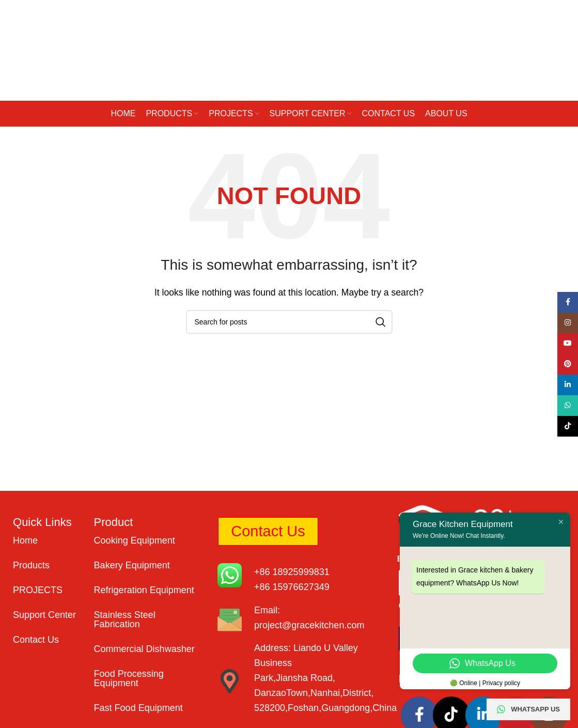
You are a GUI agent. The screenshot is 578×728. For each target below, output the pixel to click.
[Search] (289, 322)
